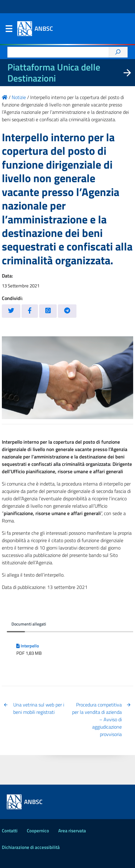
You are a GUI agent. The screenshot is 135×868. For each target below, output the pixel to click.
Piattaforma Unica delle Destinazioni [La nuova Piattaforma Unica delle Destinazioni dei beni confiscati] (54, 73)
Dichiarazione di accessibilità (31, 847)
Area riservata (72, 831)
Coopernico (38, 831)
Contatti (10, 831)
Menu (9, 30)
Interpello (28, 646)
